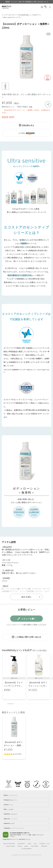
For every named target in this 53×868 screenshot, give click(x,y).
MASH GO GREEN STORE (9, 844)
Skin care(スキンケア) (12, 17)
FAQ (8, 809)
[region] (26, 678)
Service (9, 805)
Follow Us (9, 823)
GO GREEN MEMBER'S (26, 849)
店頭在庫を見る (28, 125)
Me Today (20, 846)
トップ (4, 15)
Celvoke (29, 844)
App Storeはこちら (24, 839)
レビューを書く (29, 619)
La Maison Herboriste (10, 846)
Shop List (11, 819)
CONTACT (10, 814)
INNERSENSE (44, 846)
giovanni (26, 846)
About (11, 795)
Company (14, 828)
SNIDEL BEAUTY (21, 844)
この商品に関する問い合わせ (28, 637)
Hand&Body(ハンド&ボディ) (29, 15)
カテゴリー (13, 15)
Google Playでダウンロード (10, 839)
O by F (48, 844)
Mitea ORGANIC (35, 846)
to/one (35, 844)
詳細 (31, 107)
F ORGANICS (42, 844)
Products (11, 800)
